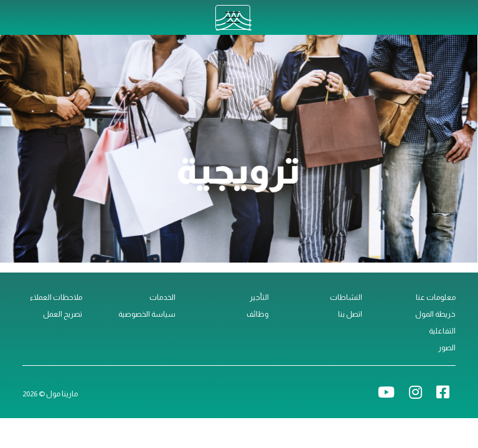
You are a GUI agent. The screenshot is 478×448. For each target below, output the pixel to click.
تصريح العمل (63, 314)
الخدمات (162, 297)
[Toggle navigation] (233, 17)
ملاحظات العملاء (56, 297)
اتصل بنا (350, 314)
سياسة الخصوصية (147, 314)
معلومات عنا (436, 297)
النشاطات (346, 297)
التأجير (259, 297)
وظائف (258, 314)
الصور (447, 348)
